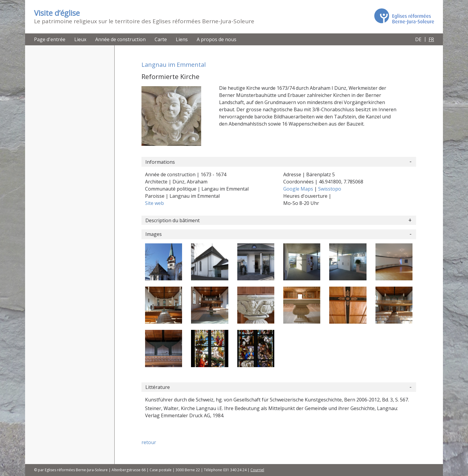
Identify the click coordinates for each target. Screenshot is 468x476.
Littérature (158, 387)
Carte (161, 39)
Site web (154, 203)
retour (149, 442)
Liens (182, 39)
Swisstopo (330, 189)
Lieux (80, 39)
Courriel (257, 470)
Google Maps (299, 189)
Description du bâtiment (173, 220)
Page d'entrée (50, 39)
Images (154, 234)
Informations (160, 162)
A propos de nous (217, 39)
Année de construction (120, 39)
